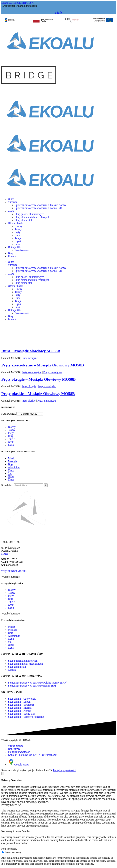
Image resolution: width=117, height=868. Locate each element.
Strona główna (16, 746)
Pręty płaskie (29, 401)
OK (50, 770)
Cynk (11, 470)
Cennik (12, 670)
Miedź (11, 458)
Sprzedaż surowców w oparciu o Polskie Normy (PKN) (38, 683)
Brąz (10, 464)
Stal (10, 473)
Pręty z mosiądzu (46, 401)
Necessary (7, 831)
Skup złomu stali (17, 667)
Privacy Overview (11, 805)
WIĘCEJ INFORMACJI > (14, 571)
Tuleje (11, 439)
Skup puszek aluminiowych (23, 661)
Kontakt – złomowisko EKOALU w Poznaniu (33, 755)
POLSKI (30, 3)
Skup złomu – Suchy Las (21, 714)
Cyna (11, 479)
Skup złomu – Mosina (20, 708)
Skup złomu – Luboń (19, 702)
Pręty (11, 433)
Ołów (11, 476)
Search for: (7, 485)
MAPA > (6, 554)
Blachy (12, 427)
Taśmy (11, 430)
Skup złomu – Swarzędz (21, 705)
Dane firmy (14, 749)
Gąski (11, 442)
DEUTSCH (7, 3)
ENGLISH (19, 3)
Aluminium (14, 467)
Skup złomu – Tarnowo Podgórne (26, 717)
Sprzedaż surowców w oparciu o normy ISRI (32, 686)
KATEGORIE (9, 414)
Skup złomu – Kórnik (19, 711)
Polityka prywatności (19, 752)
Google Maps (18, 765)
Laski (11, 445)
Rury (11, 436)
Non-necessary (9, 849)
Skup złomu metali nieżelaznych (25, 664)
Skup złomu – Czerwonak (22, 699)
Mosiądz (13, 461)
